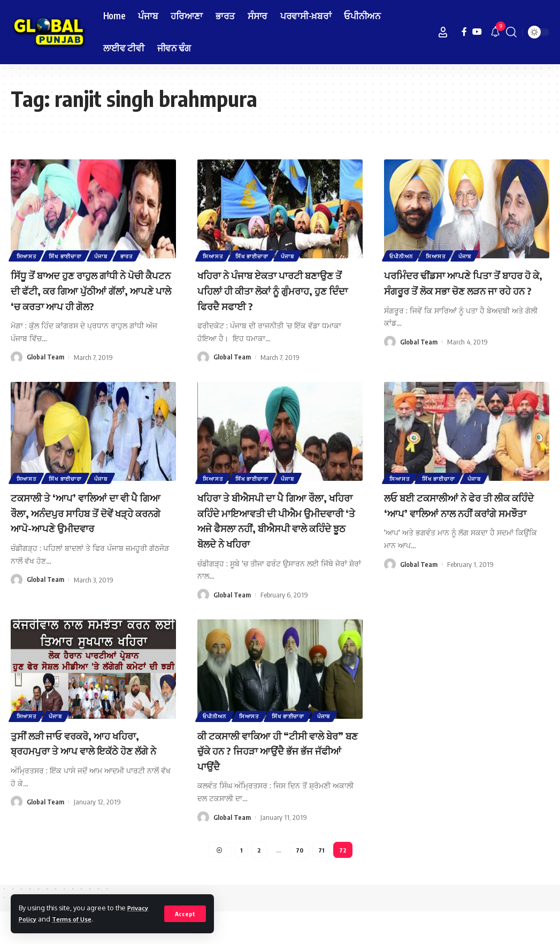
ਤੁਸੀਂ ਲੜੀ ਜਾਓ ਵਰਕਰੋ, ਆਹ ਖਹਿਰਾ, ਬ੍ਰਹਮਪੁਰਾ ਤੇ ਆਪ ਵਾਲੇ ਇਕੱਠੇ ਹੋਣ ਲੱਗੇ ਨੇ (90, 781)
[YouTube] (477, 32)
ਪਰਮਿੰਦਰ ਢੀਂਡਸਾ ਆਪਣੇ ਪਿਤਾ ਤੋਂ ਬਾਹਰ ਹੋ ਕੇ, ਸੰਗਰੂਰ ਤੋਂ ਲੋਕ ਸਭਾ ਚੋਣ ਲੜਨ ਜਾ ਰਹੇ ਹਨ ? (460, 290)
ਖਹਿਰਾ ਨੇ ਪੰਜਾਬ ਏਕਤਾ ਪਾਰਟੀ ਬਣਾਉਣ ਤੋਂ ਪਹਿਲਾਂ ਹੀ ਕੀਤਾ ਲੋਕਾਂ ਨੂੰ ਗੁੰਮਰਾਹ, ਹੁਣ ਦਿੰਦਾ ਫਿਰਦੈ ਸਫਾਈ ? (273, 290)
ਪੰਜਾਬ (105, 255)
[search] (511, 32)
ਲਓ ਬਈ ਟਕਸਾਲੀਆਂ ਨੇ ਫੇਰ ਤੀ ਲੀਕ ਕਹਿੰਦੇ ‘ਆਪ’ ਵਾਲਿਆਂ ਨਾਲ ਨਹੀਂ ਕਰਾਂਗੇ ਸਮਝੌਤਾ (462, 528)
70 (300, 881)
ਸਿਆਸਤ (27, 255)
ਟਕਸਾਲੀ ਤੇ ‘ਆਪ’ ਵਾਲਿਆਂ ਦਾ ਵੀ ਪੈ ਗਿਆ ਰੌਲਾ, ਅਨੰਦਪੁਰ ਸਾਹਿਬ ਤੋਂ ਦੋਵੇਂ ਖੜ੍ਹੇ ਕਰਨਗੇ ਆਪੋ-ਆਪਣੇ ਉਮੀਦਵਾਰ (91, 528)
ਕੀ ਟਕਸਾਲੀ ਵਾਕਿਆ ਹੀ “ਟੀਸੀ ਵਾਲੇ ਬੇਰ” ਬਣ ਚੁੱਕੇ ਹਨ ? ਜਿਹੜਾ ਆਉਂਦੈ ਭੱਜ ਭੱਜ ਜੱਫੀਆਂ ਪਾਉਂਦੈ (280, 781)
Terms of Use (77, 919)
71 (322, 881)
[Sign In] (443, 32)
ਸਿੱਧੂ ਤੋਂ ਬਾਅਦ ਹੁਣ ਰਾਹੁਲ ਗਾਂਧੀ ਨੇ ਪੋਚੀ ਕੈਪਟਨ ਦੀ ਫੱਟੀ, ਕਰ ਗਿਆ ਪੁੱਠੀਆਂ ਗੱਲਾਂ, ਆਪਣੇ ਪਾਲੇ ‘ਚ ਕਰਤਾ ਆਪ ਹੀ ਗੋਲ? (93, 297)
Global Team (45, 372)
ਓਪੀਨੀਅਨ (402, 255)
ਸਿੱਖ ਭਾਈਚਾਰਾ (68, 255)
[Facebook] (464, 32)
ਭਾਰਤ (132, 255)
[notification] (495, 32)
